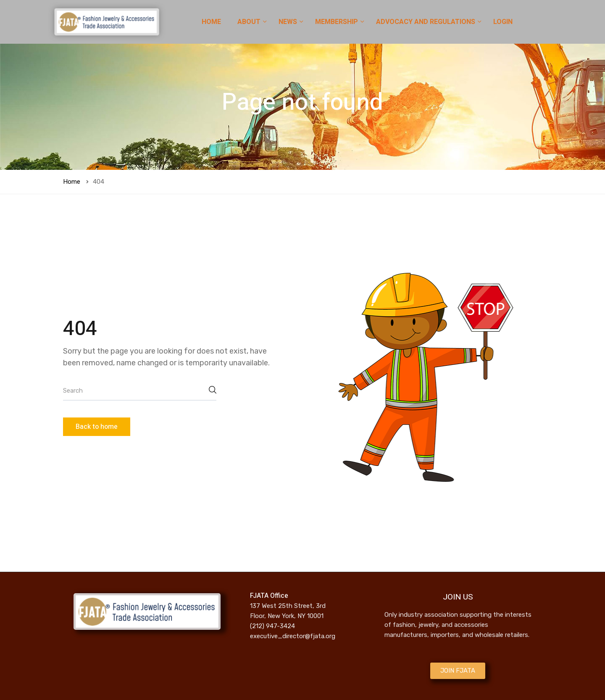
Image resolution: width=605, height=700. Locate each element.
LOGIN (503, 22)
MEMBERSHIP (337, 22)
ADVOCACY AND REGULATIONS (426, 22)
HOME (211, 22)
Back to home (97, 427)
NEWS (289, 22)
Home (72, 182)
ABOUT (250, 22)
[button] (458, 671)
